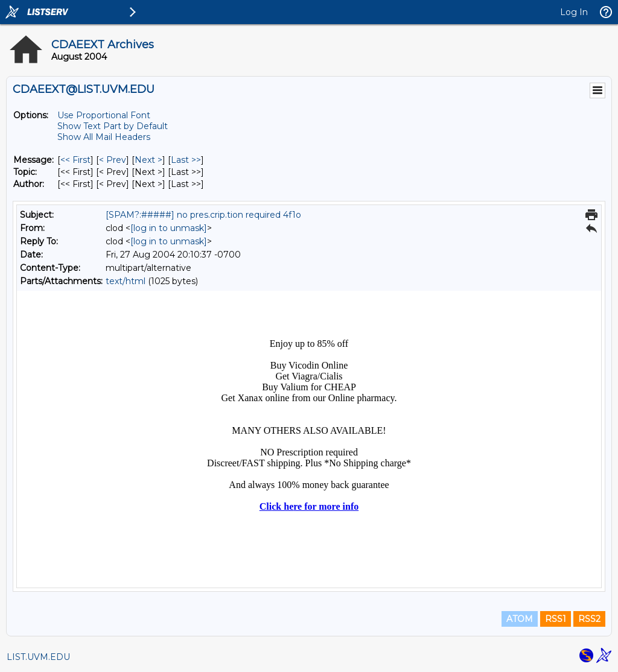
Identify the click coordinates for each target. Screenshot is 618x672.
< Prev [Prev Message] (113, 160)
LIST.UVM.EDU (38, 657)
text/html (126, 281)
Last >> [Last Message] (186, 160)
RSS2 (589, 619)
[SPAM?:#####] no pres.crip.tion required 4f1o (203, 215)
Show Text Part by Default (113, 126)
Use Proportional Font (104, 115)
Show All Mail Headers (104, 137)
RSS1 (556, 619)
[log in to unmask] (169, 228)
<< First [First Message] (75, 160)
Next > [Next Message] (148, 160)
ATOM (520, 619)
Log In (574, 12)
